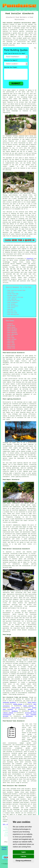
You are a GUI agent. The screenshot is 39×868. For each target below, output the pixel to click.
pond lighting (18, 463)
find (8, 789)
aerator (29, 605)
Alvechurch (30, 259)
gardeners (15, 711)
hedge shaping (28, 706)
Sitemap (4, 848)
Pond (4, 259)
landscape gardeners (9, 702)
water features (8, 811)
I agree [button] (23, 852)
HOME (16, 10)
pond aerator (24, 554)
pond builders (15, 272)
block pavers (32, 702)
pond (23, 92)
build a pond (7, 701)
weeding (30, 709)
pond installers (30, 277)
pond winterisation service (14, 379)
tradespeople (22, 718)
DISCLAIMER (34, 10)
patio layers (16, 708)
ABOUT (24, 10)
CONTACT (28, 10)
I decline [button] (23, 856)
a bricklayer (28, 716)
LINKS (20, 10)
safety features (8, 141)
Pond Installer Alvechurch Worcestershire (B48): (20, 23)
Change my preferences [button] (23, 861)
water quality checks (28, 750)
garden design (18, 704)
